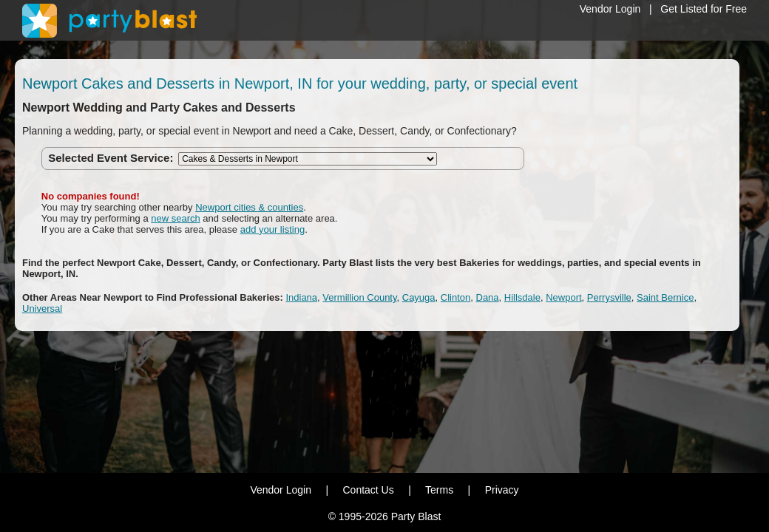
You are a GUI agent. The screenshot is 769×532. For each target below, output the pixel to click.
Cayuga (419, 297)
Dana (488, 297)
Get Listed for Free (704, 9)
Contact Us (368, 490)
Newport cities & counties (249, 207)
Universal (42, 308)
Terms (439, 490)
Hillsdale (522, 297)
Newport (563, 297)
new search (175, 218)
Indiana (301, 297)
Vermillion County (359, 297)
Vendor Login (610, 9)
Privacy (502, 490)
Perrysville (609, 297)
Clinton (455, 297)
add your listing (272, 229)
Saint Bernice (665, 297)
